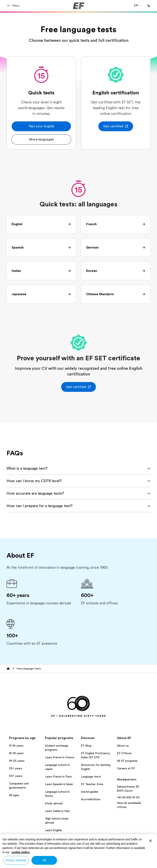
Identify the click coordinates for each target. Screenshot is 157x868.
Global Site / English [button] (16, 858)
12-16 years (16, 746)
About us (123, 746)
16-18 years (16, 753)
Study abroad (54, 803)
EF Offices (124, 753)
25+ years (16, 768)
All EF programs (127, 761)
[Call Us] (149, 6)
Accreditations (91, 799)
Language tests (91, 776)
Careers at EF (126, 768)
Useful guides (90, 792)
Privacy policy (88, 857)
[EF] (79, 6)
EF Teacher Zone (92, 784)
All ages (14, 795)
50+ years (16, 776)
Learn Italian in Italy (57, 811)
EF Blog (86, 746)
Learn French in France (60, 757)
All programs (53, 838)
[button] (14, 6)
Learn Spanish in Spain (59, 784)
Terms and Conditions (115, 857)
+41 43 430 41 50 (128, 797)
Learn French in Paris (58, 776)
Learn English (53, 830)
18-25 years (17, 761)
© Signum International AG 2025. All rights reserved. (120, 863)
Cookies (139, 857)
